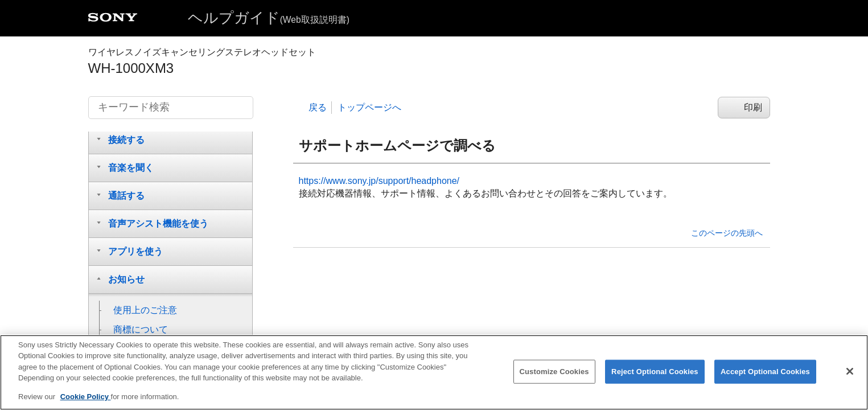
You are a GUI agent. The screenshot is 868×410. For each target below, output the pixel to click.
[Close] (850, 376)
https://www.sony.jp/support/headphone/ (379, 181)
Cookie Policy (86, 402)
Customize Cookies (554, 377)
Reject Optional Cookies (655, 377)
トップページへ (369, 107)
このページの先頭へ (727, 233)
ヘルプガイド (269, 18)
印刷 (753, 107)
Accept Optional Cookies (765, 377)
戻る (318, 107)
